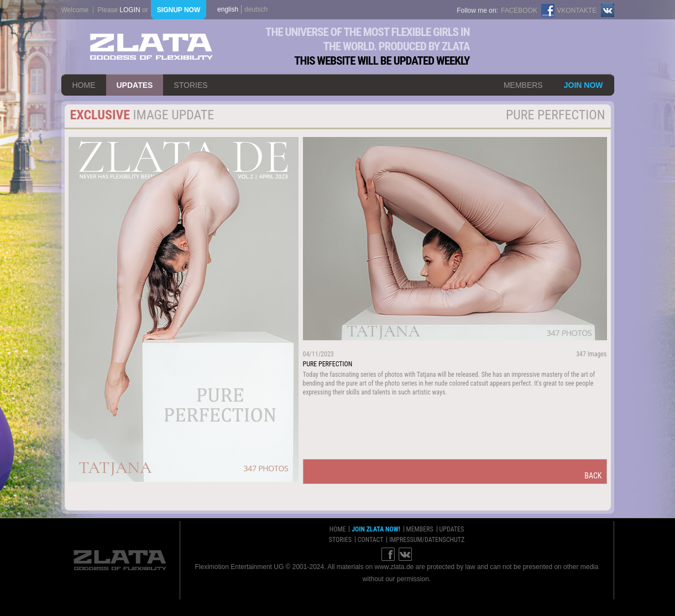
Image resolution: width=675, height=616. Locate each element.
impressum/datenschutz (427, 540)
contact (371, 540)
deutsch (256, 9)
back (593, 476)
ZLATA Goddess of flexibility (151, 47)
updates (135, 85)
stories (190, 85)
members (523, 85)
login (130, 10)
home (84, 85)
